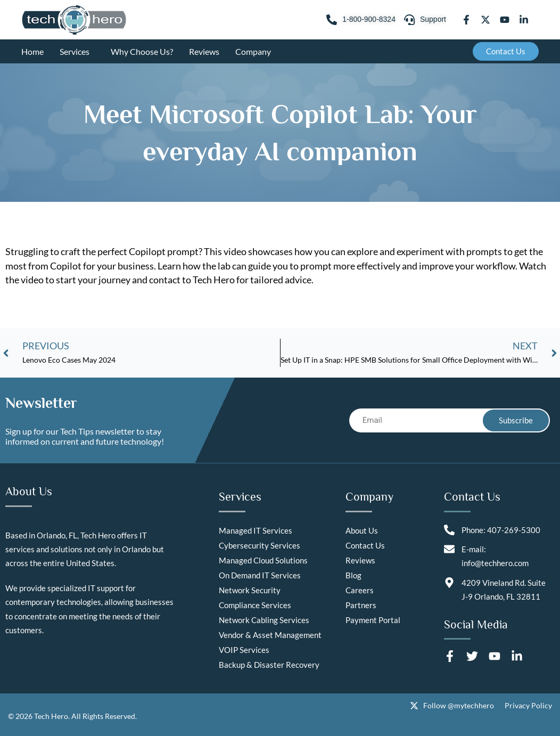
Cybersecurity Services (260, 545)
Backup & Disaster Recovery (269, 665)
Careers (360, 590)
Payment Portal (373, 620)
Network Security (250, 590)
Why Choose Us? (142, 51)
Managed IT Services (256, 530)
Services (77, 52)
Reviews (204, 51)
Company (256, 52)
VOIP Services (244, 650)
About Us (362, 530)
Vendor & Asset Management (270, 635)
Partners (361, 605)
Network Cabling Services (264, 620)
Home (32, 51)
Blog (353, 575)
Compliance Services (255, 605)
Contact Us (365, 545)
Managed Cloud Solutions (263, 560)
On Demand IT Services (260, 575)
